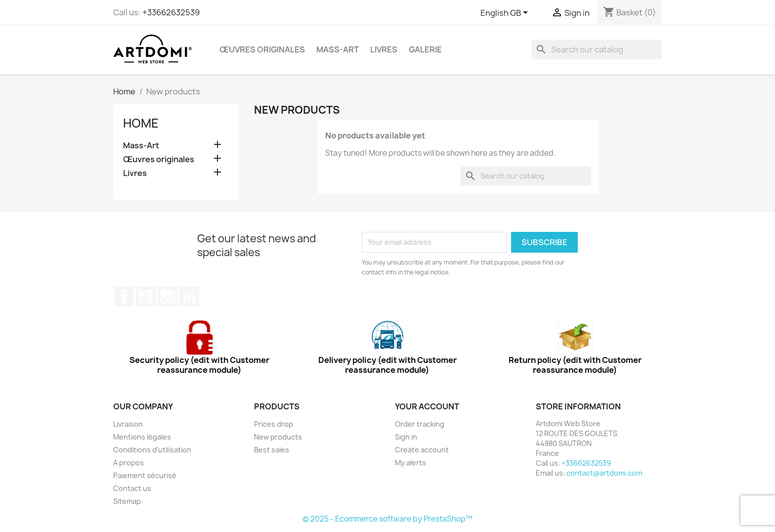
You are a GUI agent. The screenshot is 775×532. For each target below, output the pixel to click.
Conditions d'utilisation (152, 450)
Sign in (406, 437)
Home (141, 123)
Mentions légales (142, 437)
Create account (422, 450)
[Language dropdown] (506, 13)
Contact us (132, 488)
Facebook (124, 297)
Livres (384, 49)
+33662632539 (171, 12)
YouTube (146, 297)
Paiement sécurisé (145, 475)
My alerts (410, 463)
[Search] (597, 49)
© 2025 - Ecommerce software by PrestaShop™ (387, 519)
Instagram (168, 297)
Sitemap (127, 501)
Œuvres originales (262, 49)
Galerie (425, 49)
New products (278, 437)
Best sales (272, 450)
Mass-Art (338, 49)
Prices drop (274, 424)
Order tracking (420, 424)
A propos (129, 463)
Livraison (128, 424)
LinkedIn (189, 297)
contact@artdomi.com (604, 473)
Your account (427, 406)
